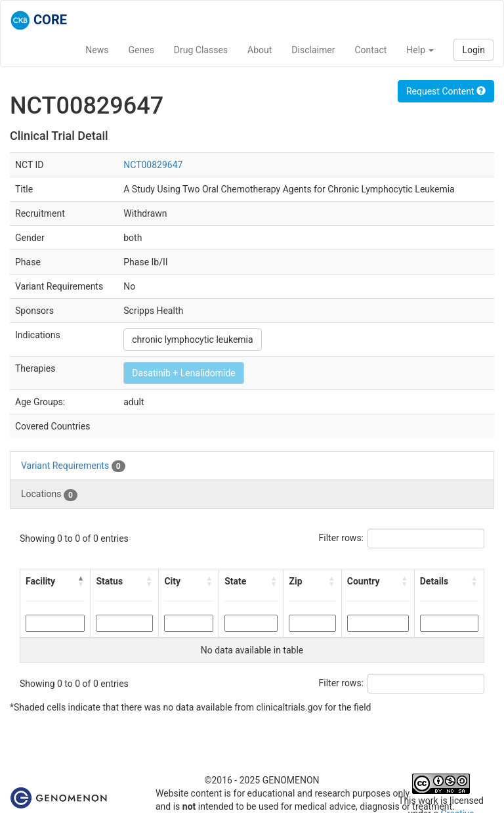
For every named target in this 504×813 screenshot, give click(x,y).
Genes (141, 50)
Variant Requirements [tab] (73, 466)
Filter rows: (342, 538)
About (260, 50)
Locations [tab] (49, 494)
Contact (370, 50)
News (97, 50)
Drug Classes (201, 50)
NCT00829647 (153, 165)
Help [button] (420, 50)
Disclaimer (313, 50)
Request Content (446, 91)
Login (473, 50)
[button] (81, 581)
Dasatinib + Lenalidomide (184, 373)
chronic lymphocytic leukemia (192, 340)
